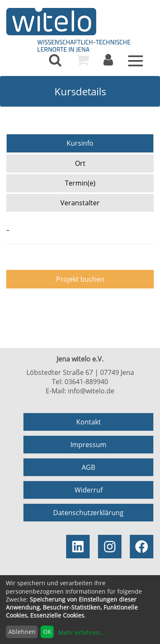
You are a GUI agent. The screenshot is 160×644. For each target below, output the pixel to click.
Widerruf (89, 490)
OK (47, 632)
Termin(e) (80, 183)
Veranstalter (80, 203)
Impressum (88, 445)
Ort (80, 163)
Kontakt (89, 422)
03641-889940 (86, 382)
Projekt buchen (80, 279)
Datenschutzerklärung (88, 513)
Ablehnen (22, 632)
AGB (88, 467)
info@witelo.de (91, 391)
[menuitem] (55, 60)
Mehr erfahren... (81, 632)
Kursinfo (80, 143)
